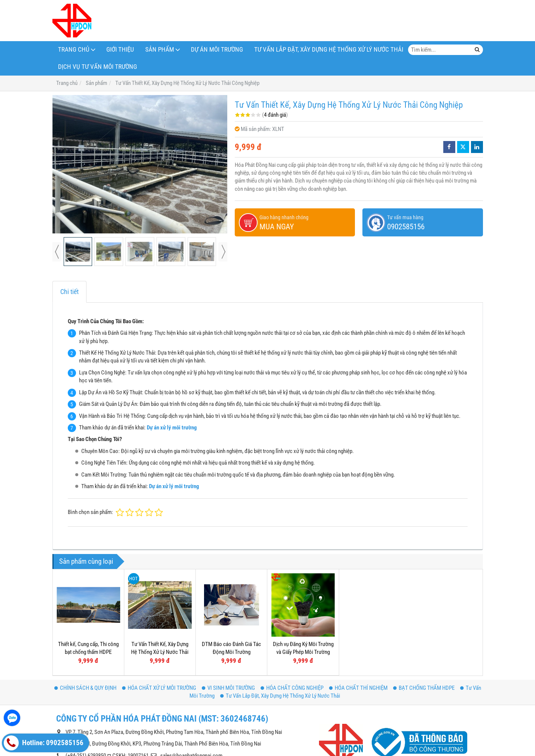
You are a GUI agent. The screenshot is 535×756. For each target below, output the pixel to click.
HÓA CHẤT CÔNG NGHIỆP (292, 688)
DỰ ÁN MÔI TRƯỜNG (217, 50)
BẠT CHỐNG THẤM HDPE (424, 688)
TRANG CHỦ (74, 50)
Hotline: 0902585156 (44, 743)
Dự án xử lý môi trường (172, 428)
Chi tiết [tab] (69, 292)
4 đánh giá (275, 115)
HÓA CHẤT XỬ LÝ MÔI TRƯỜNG (159, 688)
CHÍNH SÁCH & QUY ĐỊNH (85, 688)
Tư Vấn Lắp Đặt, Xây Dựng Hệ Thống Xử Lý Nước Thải (329, 50)
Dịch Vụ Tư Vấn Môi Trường (98, 67)
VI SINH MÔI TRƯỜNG (228, 688)
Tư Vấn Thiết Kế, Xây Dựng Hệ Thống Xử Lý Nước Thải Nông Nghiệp (160, 652)
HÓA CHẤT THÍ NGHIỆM (358, 688)
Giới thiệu (120, 50)
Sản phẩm (160, 50)
